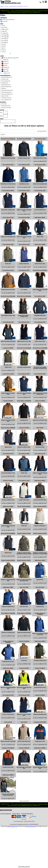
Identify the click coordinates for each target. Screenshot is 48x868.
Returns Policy (16, 814)
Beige (5, 60)
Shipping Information (27, 814)
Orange (5, 67)
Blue (5, 71)
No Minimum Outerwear (16, 6)
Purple (5, 64)
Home (2, 6)
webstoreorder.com (12, 826)
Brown (5, 62)
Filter (6, 6)
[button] (43, 2)
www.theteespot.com (31, 826)
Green (5, 69)
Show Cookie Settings (24, 867)
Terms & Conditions (6, 814)
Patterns (6, 73)
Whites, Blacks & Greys (10, 58)
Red (5, 65)
